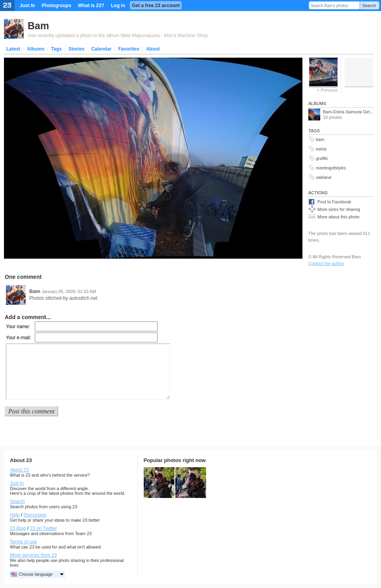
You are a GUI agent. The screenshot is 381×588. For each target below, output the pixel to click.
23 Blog (18, 528)
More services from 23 (33, 555)
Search (369, 6)
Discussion (35, 515)
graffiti (322, 158)
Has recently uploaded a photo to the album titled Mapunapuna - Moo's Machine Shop (118, 36)
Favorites (129, 49)
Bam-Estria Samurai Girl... (348, 112)
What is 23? (91, 6)
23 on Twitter (43, 528)
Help (15, 515)
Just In (27, 6)
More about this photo (338, 217)
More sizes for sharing (339, 209)
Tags (56, 49)
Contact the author (326, 263)
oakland (324, 177)
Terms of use (23, 542)
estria (321, 149)
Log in (118, 6)
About (153, 49)
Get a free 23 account (156, 6)
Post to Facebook (334, 202)
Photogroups (57, 6)
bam (320, 139)
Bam (38, 26)
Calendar (101, 49)
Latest (13, 49)
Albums (36, 49)
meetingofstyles (331, 168)
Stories (76, 49)
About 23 (19, 470)
